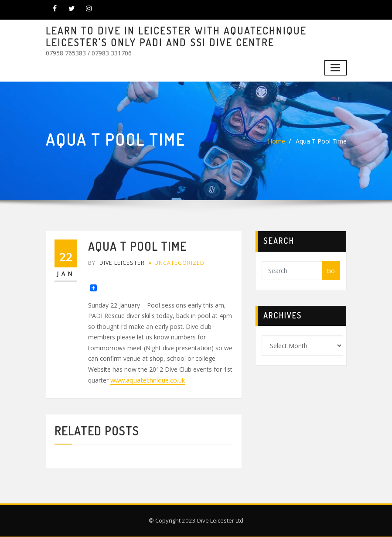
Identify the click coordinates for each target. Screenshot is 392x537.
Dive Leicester (116, 263)
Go (331, 271)
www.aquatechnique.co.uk (147, 380)
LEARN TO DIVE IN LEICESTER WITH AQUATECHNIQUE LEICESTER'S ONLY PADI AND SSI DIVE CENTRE (175, 36)
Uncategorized (178, 263)
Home (276, 141)
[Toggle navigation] (336, 67)
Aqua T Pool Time (321, 141)
